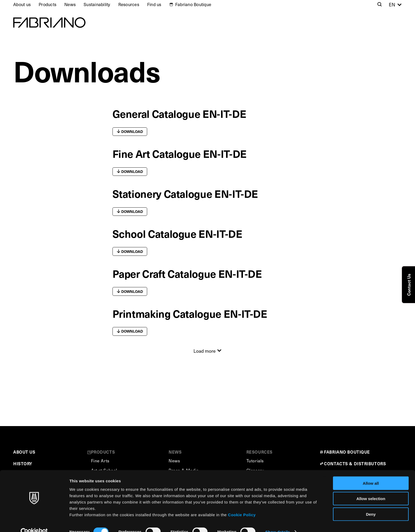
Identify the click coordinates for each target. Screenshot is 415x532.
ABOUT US (24, 452)
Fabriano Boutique (193, 4)
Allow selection (371, 488)
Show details (278, 522)
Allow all (371, 473)
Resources (129, 4)
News (70, 4)
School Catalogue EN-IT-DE (177, 233)
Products (48, 4)
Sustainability (97, 4)
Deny (371, 504)
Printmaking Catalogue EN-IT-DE (190, 313)
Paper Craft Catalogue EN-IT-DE (187, 273)
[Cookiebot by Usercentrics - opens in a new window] (34, 522)
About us (22, 4)
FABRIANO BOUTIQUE (347, 452)
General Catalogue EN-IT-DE (179, 113)
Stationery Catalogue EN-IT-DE (185, 193)
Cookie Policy (242, 504)
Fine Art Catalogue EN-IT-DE (180, 153)
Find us (154, 4)
